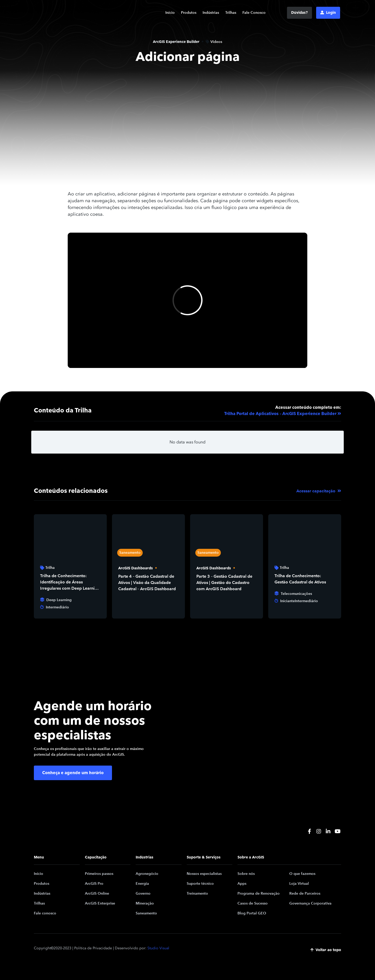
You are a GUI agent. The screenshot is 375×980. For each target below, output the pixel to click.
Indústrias (211, 13)
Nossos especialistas (204, 874)
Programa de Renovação (259, 893)
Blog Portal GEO (252, 913)
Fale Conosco (254, 13)
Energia (142, 884)
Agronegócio (147, 874)
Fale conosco (45, 913)
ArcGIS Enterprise (100, 903)
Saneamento (146, 913)
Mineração (145, 903)
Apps (242, 884)
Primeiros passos (99, 874)
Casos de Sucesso (253, 903)
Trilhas (231, 13)
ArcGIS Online (97, 893)
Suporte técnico (200, 884)
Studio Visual (158, 948)
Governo (143, 893)
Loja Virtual (299, 884)
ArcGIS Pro (94, 884)
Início (170, 13)
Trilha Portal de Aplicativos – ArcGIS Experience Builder (280, 414)
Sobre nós (246, 874)
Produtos (189, 13)
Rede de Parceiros (305, 893)
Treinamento (197, 893)
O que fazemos (302, 874)
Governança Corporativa (310, 903)
